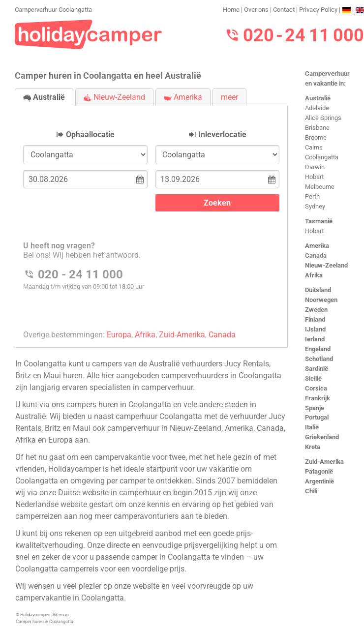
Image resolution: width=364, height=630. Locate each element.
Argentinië (319, 481)
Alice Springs (323, 118)
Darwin (315, 167)
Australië (318, 98)
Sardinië (317, 369)
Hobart (314, 177)
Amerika (317, 246)
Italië (312, 427)
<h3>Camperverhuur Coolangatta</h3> (151, 219)
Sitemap (61, 615)
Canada (316, 255)
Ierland (315, 339)
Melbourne (320, 187)
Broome (316, 137)
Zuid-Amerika (324, 462)
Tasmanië (319, 221)
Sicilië (313, 378)
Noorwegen (321, 300)
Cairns (314, 147)
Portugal (317, 417)
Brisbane (317, 128)
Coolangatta (322, 157)
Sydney (315, 206)
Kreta (313, 447)
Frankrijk (318, 398)
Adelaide (317, 108)
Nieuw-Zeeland (326, 265)
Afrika (314, 275)
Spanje (315, 408)
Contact (284, 10)
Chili (311, 491)
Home (231, 10)
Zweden (316, 310)
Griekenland (322, 437)
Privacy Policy (318, 10)
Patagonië (319, 471)
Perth (312, 196)
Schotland (319, 359)
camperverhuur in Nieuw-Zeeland (164, 428)
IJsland (315, 329)
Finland (315, 319)
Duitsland (318, 290)
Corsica (316, 388)
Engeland (318, 349)
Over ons (256, 10)
